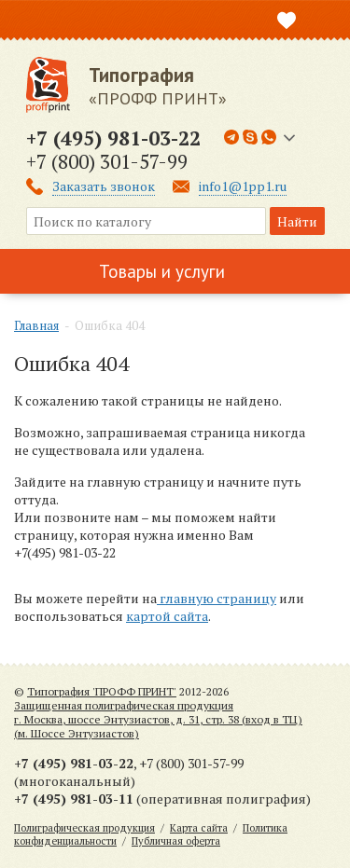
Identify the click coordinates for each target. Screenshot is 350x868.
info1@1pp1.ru (243, 186)
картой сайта (167, 616)
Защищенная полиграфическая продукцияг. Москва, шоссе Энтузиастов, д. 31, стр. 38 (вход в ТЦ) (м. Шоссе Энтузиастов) (158, 719)
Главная (36, 325)
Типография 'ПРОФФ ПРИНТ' (102, 691)
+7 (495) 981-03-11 (74, 799)
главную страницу (217, 598)
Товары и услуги (162, 271)
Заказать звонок (104, 186)
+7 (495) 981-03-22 (113, 138)
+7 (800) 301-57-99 (107, 161)
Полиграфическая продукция (84, 828)
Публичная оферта (176, 841)
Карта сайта (199, 828)
